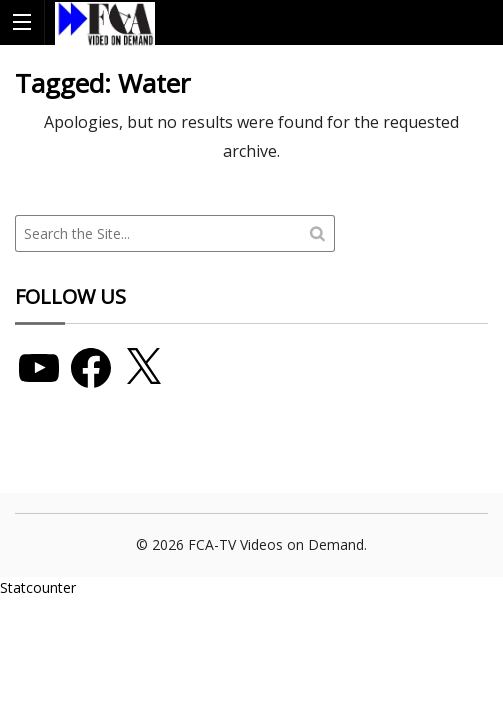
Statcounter (38, 587)
